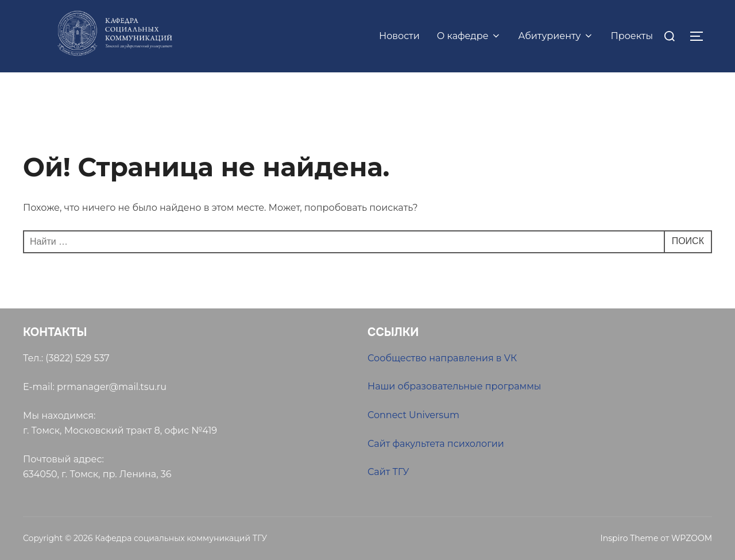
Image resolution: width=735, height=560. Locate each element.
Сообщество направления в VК (442, 358)
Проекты (632, 36)
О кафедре (469, 36)
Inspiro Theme (629, 538)
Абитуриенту (556, 36)
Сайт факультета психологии (436, 444)
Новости (399, 36)
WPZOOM (692, 538)
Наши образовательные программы (454, 386)
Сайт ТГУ (388, 472)
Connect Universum (413, 415)
